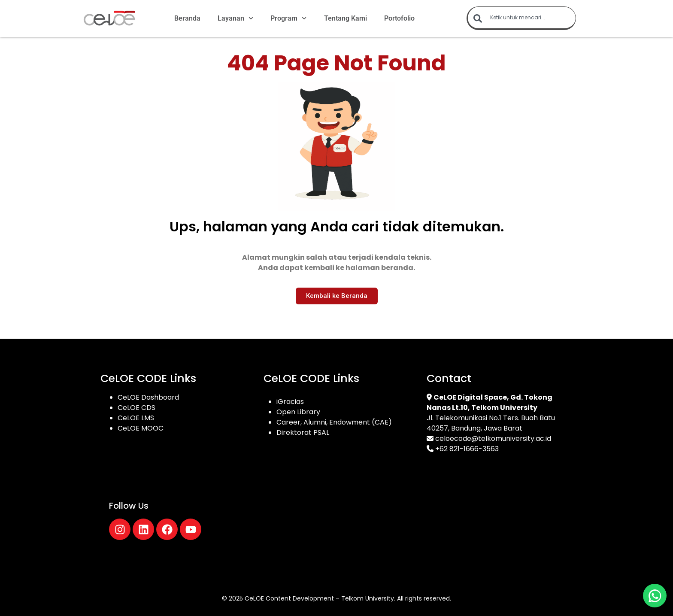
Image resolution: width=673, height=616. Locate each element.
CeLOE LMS (136, 418)
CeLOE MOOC (141, 428)
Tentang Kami (346, 18)
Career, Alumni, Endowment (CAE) (334, 422)
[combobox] (521, 18)
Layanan (235, 18)
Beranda (187, 18)
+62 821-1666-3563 (467, 449)
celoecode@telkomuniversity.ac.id (493, 438)
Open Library (298, 412)
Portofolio (399, 18)
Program (288, 18)
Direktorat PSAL (303, 432)
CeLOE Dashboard (148, 397)
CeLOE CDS (136, 408)
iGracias (290, 402)
